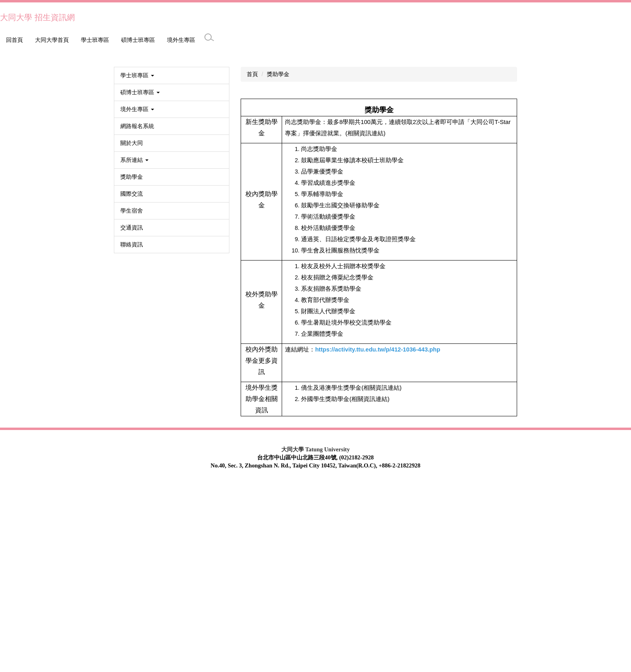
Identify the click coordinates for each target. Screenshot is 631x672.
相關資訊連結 (381, 575)
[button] (10, 143)
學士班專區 (49, 40)
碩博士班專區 (92, 40)
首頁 (252, 261)
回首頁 (14, 40)
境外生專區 (135, 40)
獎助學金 (278, 261)
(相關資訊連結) (365, 320)
